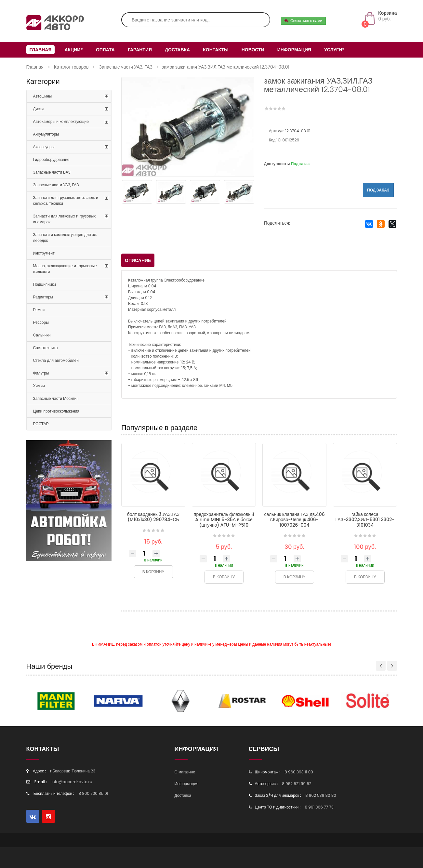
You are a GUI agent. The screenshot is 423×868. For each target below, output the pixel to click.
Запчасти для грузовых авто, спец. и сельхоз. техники (66, 200)
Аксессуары (44, 147)
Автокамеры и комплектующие (61, 121)
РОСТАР (41, 424)
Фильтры (41, 373)
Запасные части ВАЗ (52, 172)
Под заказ (378, 190)
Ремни (39, 310)
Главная (41, 50)
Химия (39, 386)
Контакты (216, 50)
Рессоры (41, 322)
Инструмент (44, 253)
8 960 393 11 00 (299, 772)
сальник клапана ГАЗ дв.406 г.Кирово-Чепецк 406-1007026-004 (294, 520)
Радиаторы (43, 297)
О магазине (185, 772)
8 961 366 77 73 (319, 807)
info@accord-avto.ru (72, 782)
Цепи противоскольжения (56, 411)
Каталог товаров (71, 67)
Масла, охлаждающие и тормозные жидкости (65, 269)
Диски (39, 109)
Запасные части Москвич (56, 398)
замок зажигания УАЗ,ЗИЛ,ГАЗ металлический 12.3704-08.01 (226, 67)
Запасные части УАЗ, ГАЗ (126, 67)
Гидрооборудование (51, 159)
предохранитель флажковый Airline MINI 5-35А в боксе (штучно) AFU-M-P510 (224, 520)
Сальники (42, 335)
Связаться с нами (304, 21)
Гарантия (140, 50)
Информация (294, 50)
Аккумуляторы (46, 134)
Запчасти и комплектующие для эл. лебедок (65, 237)
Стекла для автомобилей (56, 360)
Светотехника (46, 348)
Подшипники (45, 284)
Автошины (43, 96)
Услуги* (334, 50)
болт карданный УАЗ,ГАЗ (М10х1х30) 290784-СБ (153, 517)
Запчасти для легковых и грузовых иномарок (65, 219)
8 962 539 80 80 (321, 795)
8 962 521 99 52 (297, 784)
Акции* (73, 50)
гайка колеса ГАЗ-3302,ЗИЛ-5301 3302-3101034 (365, 520)
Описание (138, 260)
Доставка (177, 50)
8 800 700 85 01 (93, 793)
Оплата (105, 50)
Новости (253, 50)
